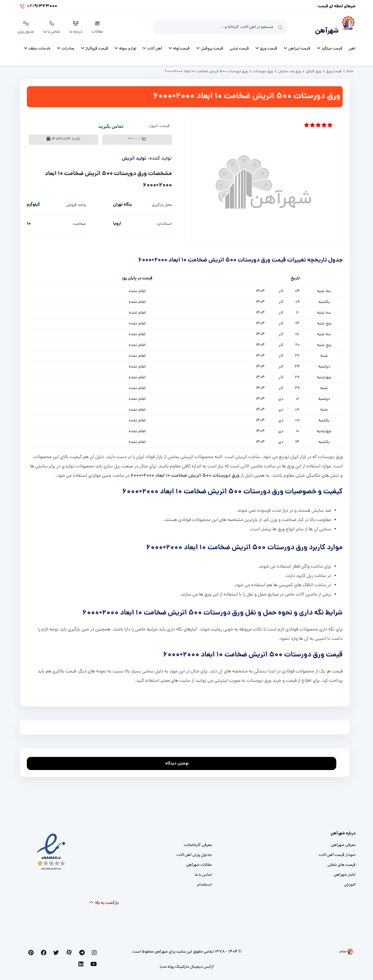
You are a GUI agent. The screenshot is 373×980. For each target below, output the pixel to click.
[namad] (51, 849)
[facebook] (57, 950)
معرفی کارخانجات (198, 842)
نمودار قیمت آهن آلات (337, 852)
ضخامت (79, 221)
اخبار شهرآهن (345, 872)
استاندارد (164, 221)
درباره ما (77, 26)
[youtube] (38, 950)
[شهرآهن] (347, 27)
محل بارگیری (162, 202)
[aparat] (76, 950)
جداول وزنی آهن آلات (194, 852)
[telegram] (86, 950)
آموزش (350, 882)
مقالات (98, 26)
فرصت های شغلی (342, 862)
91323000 (37, 7)
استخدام (205, 882)
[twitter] (67, 950)
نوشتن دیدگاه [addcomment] (180, 759)
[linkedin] (29, 950)
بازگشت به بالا (104, 900)
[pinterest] (47, 950)
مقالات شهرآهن (199, 862)
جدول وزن (26, 26)
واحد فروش (76, 202)
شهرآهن (325, 28)
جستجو (280, 27)
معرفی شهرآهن (343, 842)
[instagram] (95, 950)
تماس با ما (53, 26)
